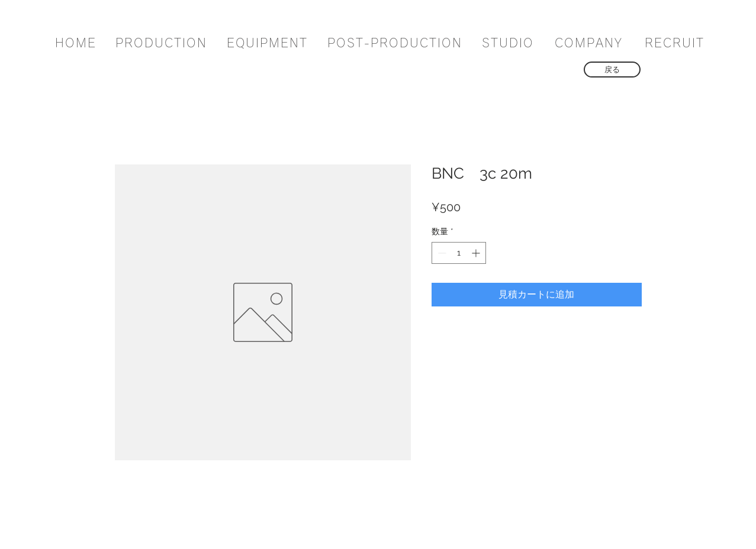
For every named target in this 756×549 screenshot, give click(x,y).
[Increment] (477, 253)
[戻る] (612, 70)
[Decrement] (441, 253)
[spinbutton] (459, 253)
